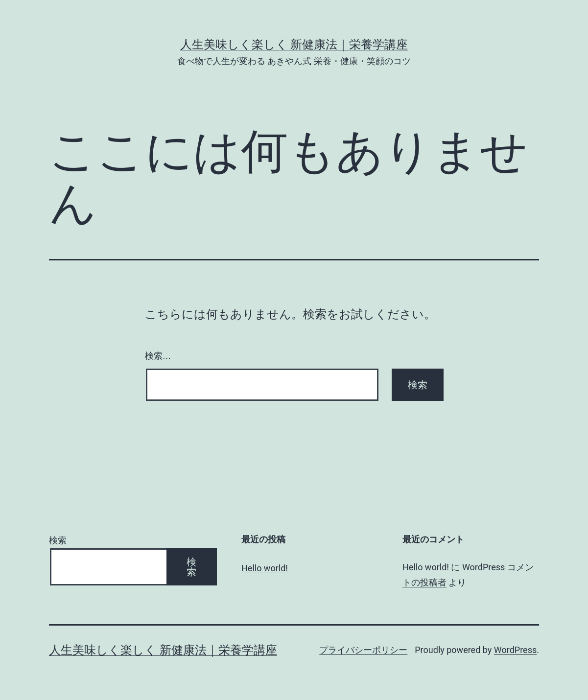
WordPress (515, 650)
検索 (58, 540)
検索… (158, 356)
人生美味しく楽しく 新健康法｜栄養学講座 (294, 45)
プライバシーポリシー (363, 650)
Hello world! (265, 568)
